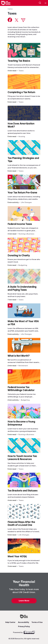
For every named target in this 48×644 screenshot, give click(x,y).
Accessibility (24, 622)
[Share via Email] (23, 20)
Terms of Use (37, 622)
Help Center (10, 622)
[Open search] (40, 3)
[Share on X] (17, 20)
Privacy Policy (24, 627)
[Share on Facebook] (10, 20)
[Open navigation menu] (45, 3)
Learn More (24, 601)
